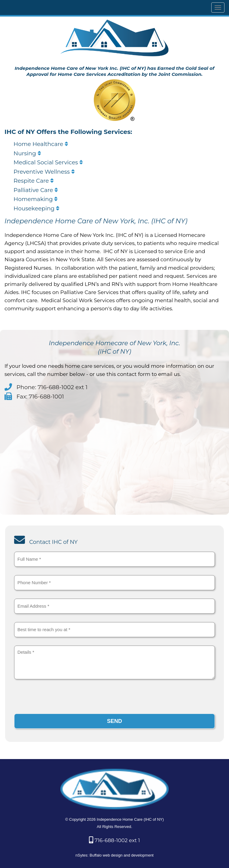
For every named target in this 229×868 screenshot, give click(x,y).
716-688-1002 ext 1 (114, 840)
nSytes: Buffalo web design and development (114, 855)
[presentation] (60, 698)
